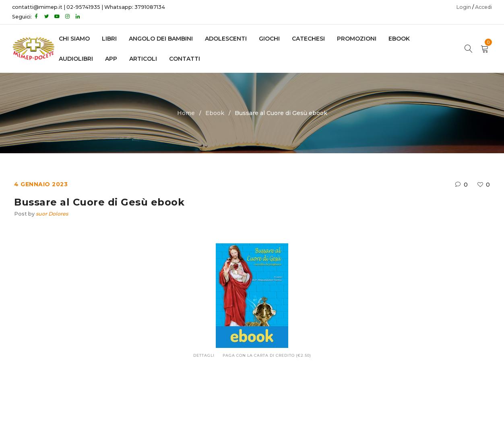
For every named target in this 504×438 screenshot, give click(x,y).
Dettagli (204, 355)
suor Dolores (52, 214)
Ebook (215, 113)
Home (186, 113)
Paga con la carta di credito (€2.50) (267, 355)
